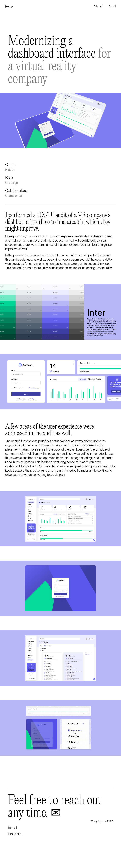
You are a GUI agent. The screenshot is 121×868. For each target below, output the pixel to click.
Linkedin (15, 834)
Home (9, 7)
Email (12, 827)
